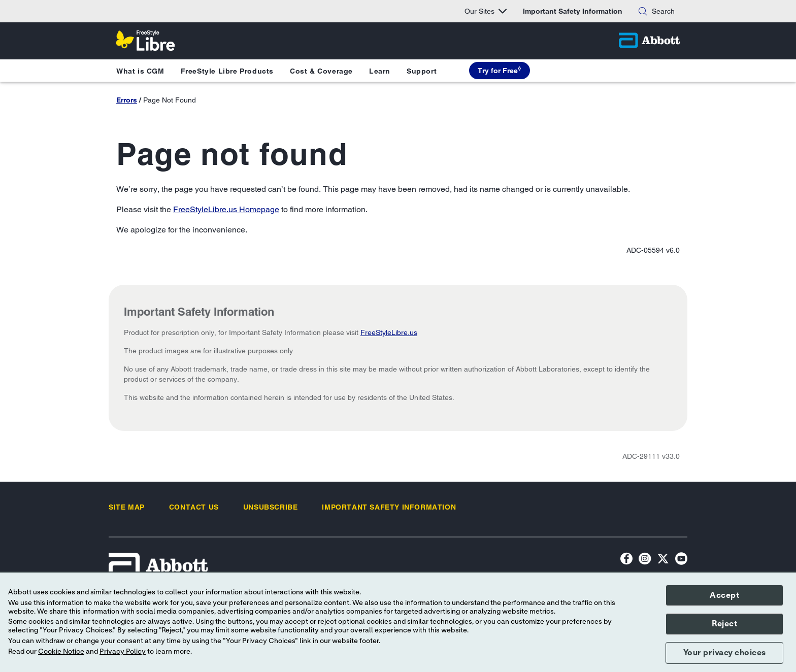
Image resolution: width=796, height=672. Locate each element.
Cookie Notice (61, 652)
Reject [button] (724, 624)
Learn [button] (380, 71)
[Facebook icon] (626, 560)
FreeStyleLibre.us (389, 332)
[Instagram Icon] (645, 560)
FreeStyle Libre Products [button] (227, 71)
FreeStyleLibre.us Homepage (226, 209)
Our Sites (486, 11)
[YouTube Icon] (681, 560)
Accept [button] (724, 595)
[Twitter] (663, 560)
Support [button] (422, 71)
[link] (127, 507)
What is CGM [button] (140, 71)
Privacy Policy (123, 652)
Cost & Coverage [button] (321, 71)
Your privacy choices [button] (725, 653)
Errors (127, 100)
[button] (643, 11)
